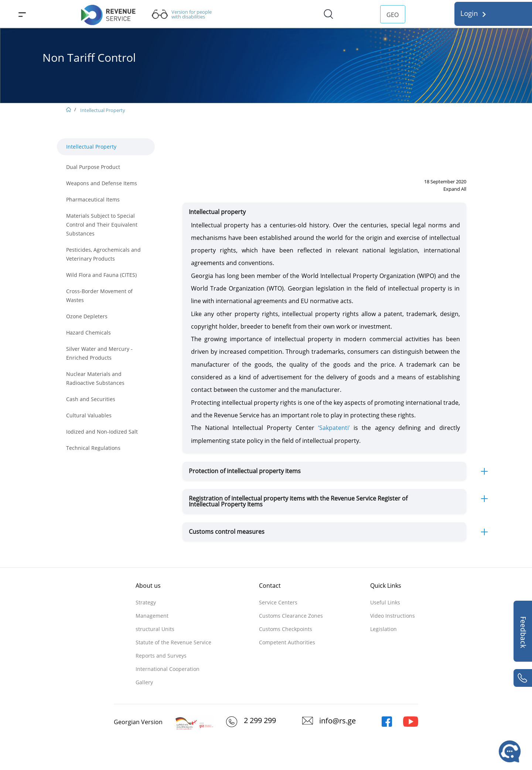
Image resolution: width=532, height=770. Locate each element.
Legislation (383, 629)
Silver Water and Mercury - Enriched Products (99, 353)
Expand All (455, 189)
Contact (270, 586)
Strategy (146, 602)
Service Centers (278, 602)
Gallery (144, 682)
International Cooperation (168, 669)
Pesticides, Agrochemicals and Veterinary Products (103, 254)
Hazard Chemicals (88, 333)
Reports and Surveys (161, 656)
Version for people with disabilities (192, 14)
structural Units (155, 629)
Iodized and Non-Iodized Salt (102, 432)
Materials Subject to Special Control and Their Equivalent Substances (102, 225)
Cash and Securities (91, 399)
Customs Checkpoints (286, 629)
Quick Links (386, 586)
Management (152, 616)
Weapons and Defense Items (102, 183)
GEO (393, 15)
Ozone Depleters (87, 316)
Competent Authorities (287, 642)
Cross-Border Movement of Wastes (99, 296)
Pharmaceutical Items (93, 199)
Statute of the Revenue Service (173, 642)
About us (148, 586)
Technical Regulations (93, 448)
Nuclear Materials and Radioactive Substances (95, 378)
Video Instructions (393, 616)
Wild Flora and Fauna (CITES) (101, 275)
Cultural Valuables (89, 415)
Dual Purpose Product (93, 167)
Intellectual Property (103, 110)
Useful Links (385, 602)
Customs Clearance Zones (291, 616)
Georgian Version (138, 722)
